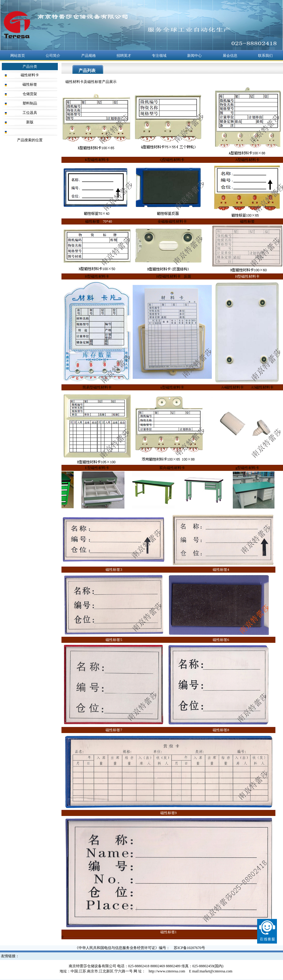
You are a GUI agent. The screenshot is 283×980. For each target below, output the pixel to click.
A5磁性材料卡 (262, 387)
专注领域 (159, 56)
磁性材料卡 (30, 75)
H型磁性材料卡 (97, 276)
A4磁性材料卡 (233, 387)
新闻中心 (194, 56)
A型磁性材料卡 (248, 160)
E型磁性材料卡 (97, 468)
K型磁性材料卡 (97, 160)
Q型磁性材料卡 (172, 160)
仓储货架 (30, 94)
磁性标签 (30, 84)
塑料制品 (30, 103)
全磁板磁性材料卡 (172, 221)
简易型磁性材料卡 (97, 387)
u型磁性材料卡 (172, 387)
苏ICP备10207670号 (189, 948)
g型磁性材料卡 (247, 468)
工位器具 (30, 113)
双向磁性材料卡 (172, 468)
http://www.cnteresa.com (167, 971)
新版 (30, 122)
